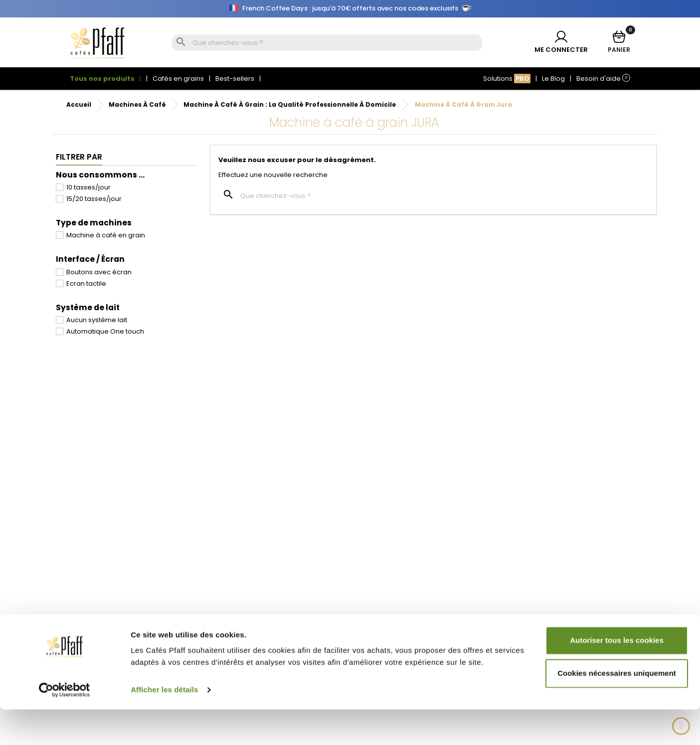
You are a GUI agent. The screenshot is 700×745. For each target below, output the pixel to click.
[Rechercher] (336, 43)
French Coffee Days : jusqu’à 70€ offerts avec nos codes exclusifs (350, 8)
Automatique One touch (105, 331)
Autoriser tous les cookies (617, 676)
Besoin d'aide (603, 79)
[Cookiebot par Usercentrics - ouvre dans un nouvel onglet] (65, 726)
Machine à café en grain (106, 235)
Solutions (507, 79)
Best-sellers (235, 79)
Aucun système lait (97, 320)
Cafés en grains (178, 79)
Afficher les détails (164, 725)
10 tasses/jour (88, 187)
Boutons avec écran (99, 272)
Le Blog (553, 79)
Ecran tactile (86, 283)
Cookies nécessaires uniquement (617, 708)
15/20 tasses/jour (94, 199)
